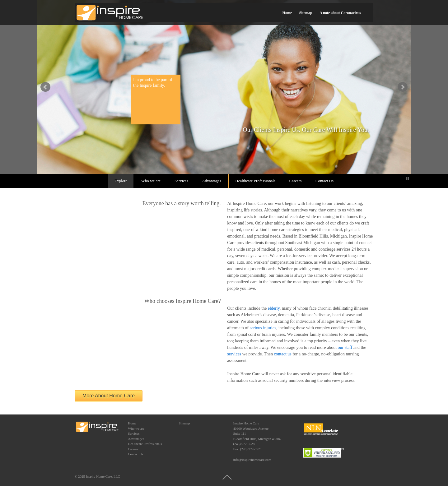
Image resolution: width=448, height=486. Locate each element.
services (234, 354)
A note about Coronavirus (340, 13)
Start (403, 179)
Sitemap (306, 13)
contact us (282, 354)
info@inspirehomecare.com (252, 460)
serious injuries (263, 328)
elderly (274, 308)
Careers (296, 181)
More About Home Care (109, 396)
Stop (408, 179)
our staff (345, 347)
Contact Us (324, 181)
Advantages (211, 181)
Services (181, 181)
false (45, 87)
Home (287, 13)
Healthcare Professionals (255, 181)
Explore (121, 181)
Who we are (151, 181)
